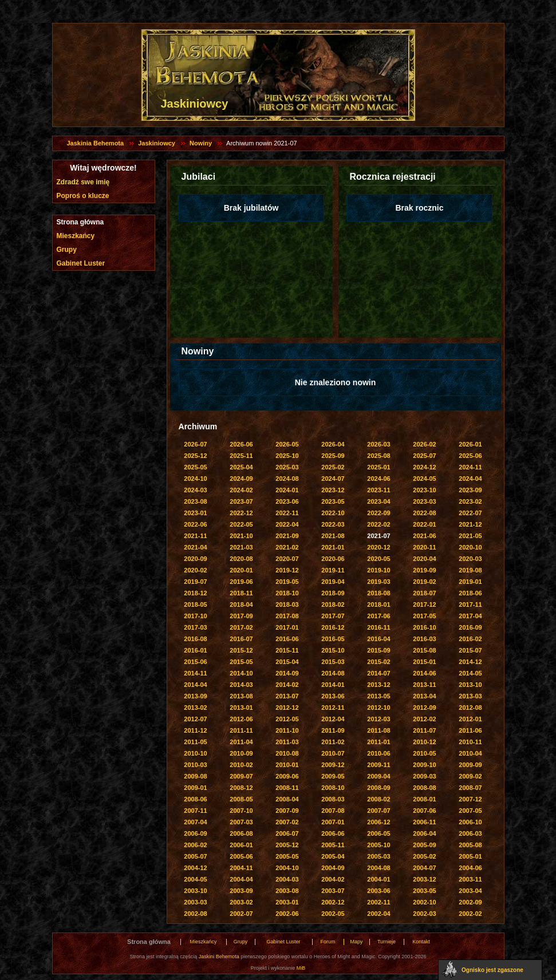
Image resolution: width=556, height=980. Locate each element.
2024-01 (287, 490)
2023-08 (195, 501)
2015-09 (378, 650)
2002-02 (470, 914)
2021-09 (287, 536)
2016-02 (470, 639)
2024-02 (241, 490)
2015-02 (378, 662)
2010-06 (378, 753)
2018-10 (287, 593)
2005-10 (378, 845)
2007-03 (241, 822)
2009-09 (470, 765)
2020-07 (287, 559)
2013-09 (195, 696)
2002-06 (287, 914)
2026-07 (195, 444)
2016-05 (333, 639)
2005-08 (470, 845)
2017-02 (241, 627)
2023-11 (378, 490)
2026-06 (241, 444)
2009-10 (424, 765)
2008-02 (378, 799)
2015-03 (333, 662)
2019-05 (287, 582)
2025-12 (195, 456)
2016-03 (424, 639)
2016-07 (241, 639)
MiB (301, 968)
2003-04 (470, 891)
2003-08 (287, 891)
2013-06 (333, 696)
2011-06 (470, 730)
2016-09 (470, 627)
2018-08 (378, 593)
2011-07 (424, 730)
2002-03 (424, 914)
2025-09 (333, 456)
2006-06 (333, 833)
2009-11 (378, 765)
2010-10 (195, 753)
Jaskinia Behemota (96, 143)
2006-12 (378, 822)
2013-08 (241, 696)
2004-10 (287, 868)
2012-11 (333, 708)
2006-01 (241, 845)
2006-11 (424, 822)
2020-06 (333, 559)
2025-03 (287, 467)
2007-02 (287, 822)
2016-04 (378, 639)
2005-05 (287, 856)
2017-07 (333, 616)
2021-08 (333, 536)
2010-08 (287, 753)
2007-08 (333, 811)
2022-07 (470, 513)
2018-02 (333, 604)
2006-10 (470, 822)
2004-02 (333, 879)
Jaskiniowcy (157, 143)
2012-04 (333, 719)
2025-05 (195, 467)
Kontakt (421, 942)
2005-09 (424, 845)
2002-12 (333, 902)
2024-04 (470, 479)
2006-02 (195, 845)
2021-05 (470, 536)
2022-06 (195, 524)
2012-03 (378, 719)
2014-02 (287, 685)
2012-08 (470, 708)
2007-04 (195, 822)
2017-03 (195, 627)
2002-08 (195, 914)
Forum (328, 942)
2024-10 (195, 479)
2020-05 (378, 559)
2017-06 (378, 616)
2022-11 (287, 513)
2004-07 (424, 868)
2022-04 (287, 524)
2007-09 (287, 811)
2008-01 (424, 799)
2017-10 (195, 616)
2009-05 (333, 776)
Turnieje (387, 942)
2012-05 (287, 719)
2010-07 (333, 753)
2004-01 (378, 879)
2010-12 (424, 742)
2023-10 (424, 490)
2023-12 (333, 490)
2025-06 (470, 456)
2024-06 (378, 479)
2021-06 (424, 536)
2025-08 (378, 456)
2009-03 (424, 776)
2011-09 (333, 730)
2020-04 (424, 559)
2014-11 (195, 673)
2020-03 (470, 559)
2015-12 (241, 650)
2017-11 (470, 604)
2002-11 (378, 902)
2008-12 (241, 788)
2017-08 (287, 616)
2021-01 (333, 547)
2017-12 (424, 604)
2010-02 (241, 765)
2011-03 (287, 742)
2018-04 (241, 604)
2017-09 (241, 616)
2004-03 (287, 879)
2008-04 (287, 799)
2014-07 (378, 673)
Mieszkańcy (76, 236)
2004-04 (241, 879)
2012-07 (195, 719)
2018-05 (195, 604)
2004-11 (241, 868)
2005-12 (287, 845)
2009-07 (241, 776)
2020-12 (378, 547)
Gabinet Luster (81, 263)
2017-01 (287, 627)
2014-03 (241, 685)
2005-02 (424, 856)
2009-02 (470, 776)
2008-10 (333, 788)
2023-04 (378, 501)
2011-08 (378, 730)
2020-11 (424, 547)
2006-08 (241, 833)
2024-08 (287, 479)
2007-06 (424, 811)
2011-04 (241, 742)
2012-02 (424, 719)
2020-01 (241, 570)
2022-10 (333, 513)
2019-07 (195, 582)
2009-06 (287, 776)
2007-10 (241, 811)
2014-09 (287, 673)
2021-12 (470, 524)
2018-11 (241, 593)
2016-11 (378, 627)
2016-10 (424, 627)
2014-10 (241, 673)
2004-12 (195, 868)
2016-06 (287, 639)
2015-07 (470, 650)
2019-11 (333, 570)
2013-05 (378, 696)
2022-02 (378, 524)
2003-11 (470, 879)
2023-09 (470, 490)
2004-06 (470, 868)
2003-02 (241, 902)
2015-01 (424, 662)
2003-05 (424, 891)
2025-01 (378, 467)
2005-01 (470, 856)
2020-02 (195, 570)
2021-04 (195, 547)
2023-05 (333, 501)
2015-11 (287, 650)
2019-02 (424, 582)
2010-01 (287, 765)
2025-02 (333, 467)
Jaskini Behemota (219, 957)
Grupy (67, 250)
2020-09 (195, 559)
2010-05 (424, 753)
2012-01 (470, 719)
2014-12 (470, 662)
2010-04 (470, 753)
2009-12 (333, 765)
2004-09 (333, 868)
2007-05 (470, 811)
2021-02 (287, 547)
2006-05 (378, 833)
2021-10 (241, 536)
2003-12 (424, 879)
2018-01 (378, 604)
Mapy (356, 942)
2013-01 (241, 708)
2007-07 (378, 811)
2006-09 (195, 833)
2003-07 (333, 891)
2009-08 (195, 776)
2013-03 (470, 696)
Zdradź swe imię (83, 182)
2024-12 (424, 467)
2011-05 (195, 742)
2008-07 (470, 788)
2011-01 (378, 742)
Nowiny (201, 143)
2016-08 (195, 639)
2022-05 (241, 524)
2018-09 (333, 593)
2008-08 (424, 788)
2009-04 (378, 776)
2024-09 (241, 479)
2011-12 (195, 730)
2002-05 (333, 914)
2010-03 (195, 765)
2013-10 (470, 685)
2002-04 (378, 914)
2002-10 (424, 902)
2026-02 (424, 444)
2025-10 (287, 456)
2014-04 (195, 685)
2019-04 (333, 582)
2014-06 (424, 673)
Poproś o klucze (83, 196)
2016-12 (333, 627)
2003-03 (195, 902)
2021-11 (195, 536)
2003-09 (241, 891)
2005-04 (333, 856)
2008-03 (333, 799)
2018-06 (470, 593)
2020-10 (470, 547)
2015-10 (333, 650)
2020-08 (241, 559)
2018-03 (287, 604)
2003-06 (378, 891)
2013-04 (424, 696)
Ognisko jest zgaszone (492, 970)
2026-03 (378, 444)
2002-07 (241, 914)
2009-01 (195, 788)
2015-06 (195, 662)
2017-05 (424, 616)
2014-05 (470, 673)
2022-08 (424, 513)
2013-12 (378, 685)
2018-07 (424, 593)
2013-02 (195, 708)
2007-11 (195, 811)
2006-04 (424, 833)
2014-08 (333, 673)
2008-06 (195, 799)
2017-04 (470, 616)
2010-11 (470, 742)
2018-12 (195, 593)
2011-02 (333, 742)
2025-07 (424, 456)
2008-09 (378, 788)
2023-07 (241, 501)
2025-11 (241, 456)
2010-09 (241, 753)
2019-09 (424, 570)
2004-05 (195, 879)
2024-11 (470, 467)
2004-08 (378, 868)
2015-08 (424, 650)
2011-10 (287, 730)
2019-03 (378, 582)
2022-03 (333, 524)
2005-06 (241, 856)
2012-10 (378, 708)
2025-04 (241, 467)
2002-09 (470, 902)
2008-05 (241, 799)
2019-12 (287, 570)
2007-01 (333, 822)
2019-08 (470, 570)
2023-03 (424, 501)
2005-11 (333, 845)
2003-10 (195, 891)
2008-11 (287, 788)
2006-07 (287, 833)
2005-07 (195, 856)
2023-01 (195, 513)
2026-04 (333, 444)
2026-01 (470, 444)
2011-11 (241, 730)
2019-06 (241, 582)
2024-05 (424, 479)
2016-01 (195, 650)
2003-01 (287, 902)
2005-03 (378, 856)
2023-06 (287, 501)
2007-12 (470, 799)
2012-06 (241, 719)
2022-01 (424, 524)
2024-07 (333, 479)
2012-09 (424, 708)
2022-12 (241, 513)
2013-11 (424, 685)
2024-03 (195, 490)
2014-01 (333, 685)
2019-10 (378, 570)
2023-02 (470, 501)
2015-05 (241, 662)
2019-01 (470, 582)
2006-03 (470, 833)
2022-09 (378, 513)
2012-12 (287, 708)
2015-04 (287, 662)
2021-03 (241, 547)
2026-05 (287, 444)
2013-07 (287, 696)
